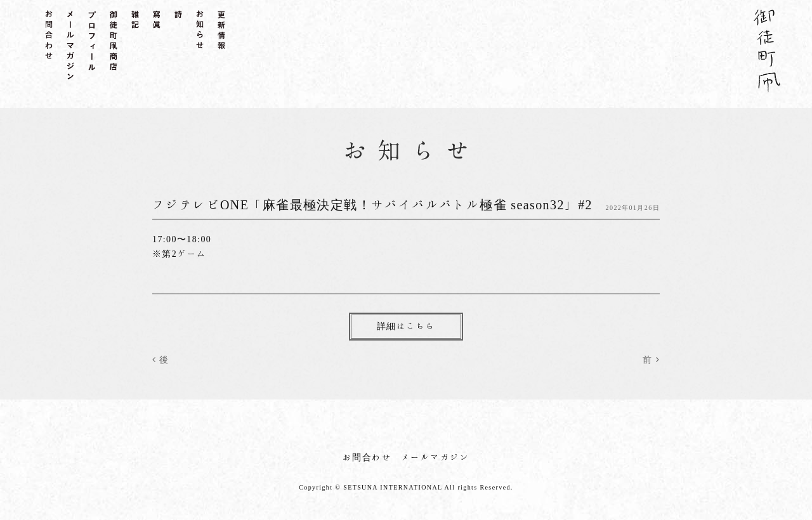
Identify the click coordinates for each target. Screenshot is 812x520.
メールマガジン (435, 457)
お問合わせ (367, 457)
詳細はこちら (406, 326)
